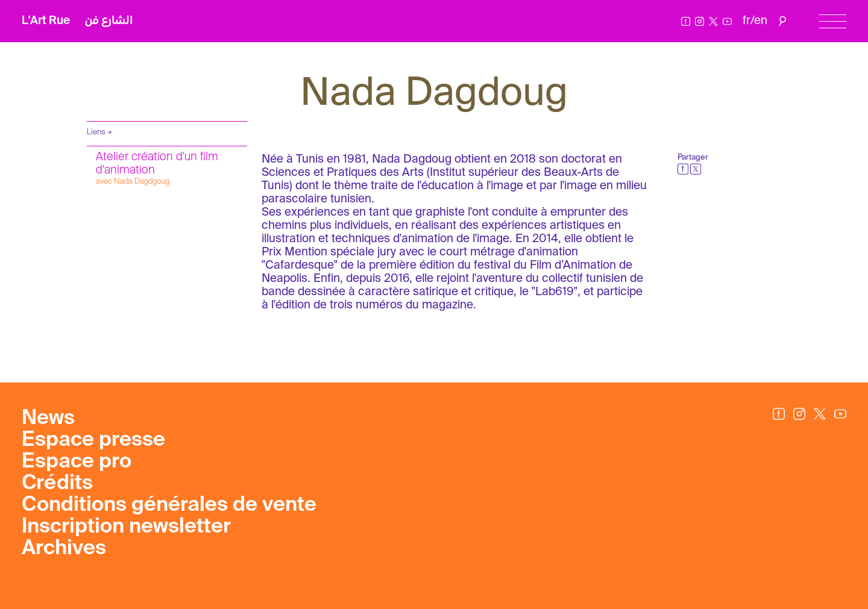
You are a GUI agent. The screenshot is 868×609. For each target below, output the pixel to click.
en (761, 21)
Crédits (57, 484)
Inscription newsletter (126, 527)
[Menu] (833, 21)
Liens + (100, 132)
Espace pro (77, 462)
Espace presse (93, 440)
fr (747, 21)
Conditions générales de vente (169, 505)
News (48, 419)
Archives (64, 549)
